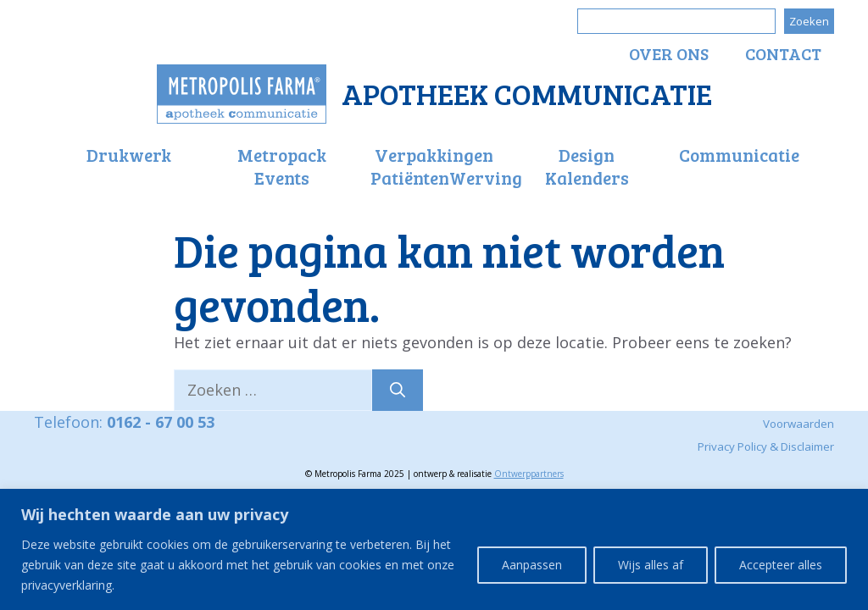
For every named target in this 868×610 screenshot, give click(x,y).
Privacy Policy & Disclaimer (766, 446)
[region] (434, 549)
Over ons (669, 53)
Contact (783, 53)
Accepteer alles (781, 565)
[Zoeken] (398, 390)
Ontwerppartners (529, 474)
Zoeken (809, 21)
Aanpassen (532, 565)
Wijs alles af (651, 565)
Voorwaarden (798, 424)
